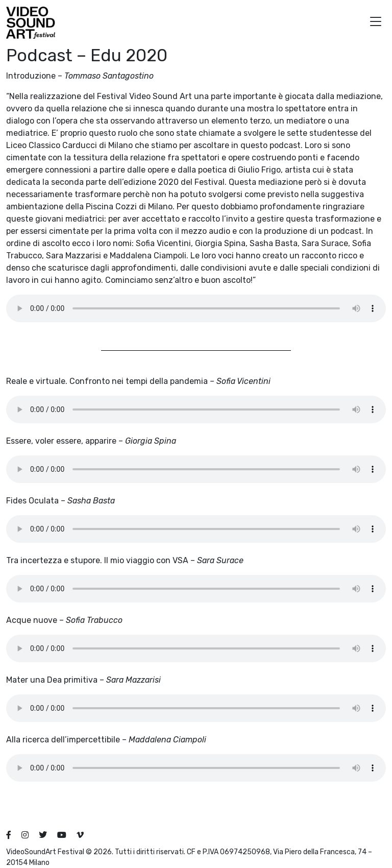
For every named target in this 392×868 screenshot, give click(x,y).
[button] (376, 23)
